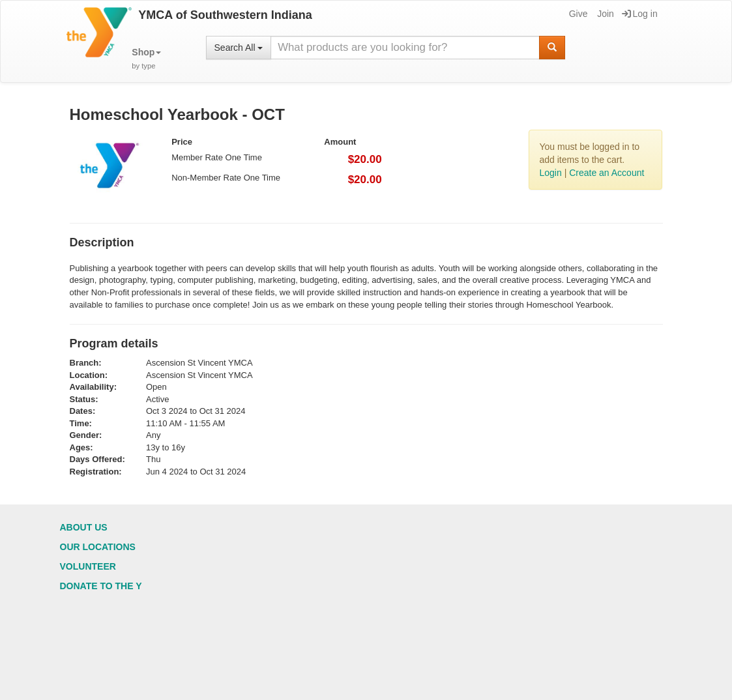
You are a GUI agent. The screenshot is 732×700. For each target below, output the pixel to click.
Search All (239, 48)
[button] (146, 59)
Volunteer (88, 566)
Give (578, 14)
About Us (84, 527)
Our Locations (98, 547)
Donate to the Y (101, 586)
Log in (640, 14)
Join (605, 14)
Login (550, 173)
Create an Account (607, 173)
